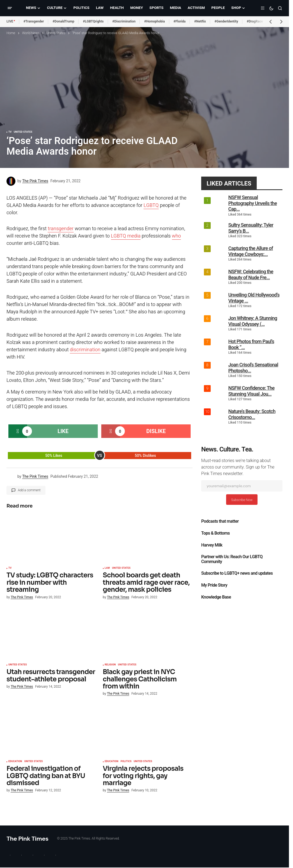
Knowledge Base (216, 597)
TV (10, 132)
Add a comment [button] (29, 490)
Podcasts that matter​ (220, 521)
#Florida (180, 21)
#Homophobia (154, 21)
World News (31, 33)
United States (56, 33)
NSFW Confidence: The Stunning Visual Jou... (251, 391)
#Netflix (200, 21)
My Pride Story (214, 585)
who (177, 236)
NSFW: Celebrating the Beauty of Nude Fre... (251, 274)
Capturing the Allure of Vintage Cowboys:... (251, 251)
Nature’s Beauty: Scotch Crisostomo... (252, 414)
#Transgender (34, 21)
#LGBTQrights (93, 21)
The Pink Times (27, 839)
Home (11, 33)
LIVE (10, 21)
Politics (126, 762)
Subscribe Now (242, 500)
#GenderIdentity (226, 21)
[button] (10, 8)
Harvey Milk (212, 545)
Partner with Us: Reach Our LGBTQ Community (232, 559)
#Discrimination (124, 21)
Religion (110, 665)
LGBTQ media (126, 236)
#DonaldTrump (63, 21)
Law (107, 568)
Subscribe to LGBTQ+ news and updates (237, 573)
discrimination (85, 350)
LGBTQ (151, 205)
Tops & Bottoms (215, 533)
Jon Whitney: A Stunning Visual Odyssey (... (253, 321)
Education (15, 762)
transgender (61, 229)
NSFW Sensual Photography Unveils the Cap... (253, 203)
